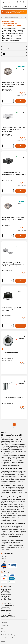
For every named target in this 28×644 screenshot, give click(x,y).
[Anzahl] (8, 101)
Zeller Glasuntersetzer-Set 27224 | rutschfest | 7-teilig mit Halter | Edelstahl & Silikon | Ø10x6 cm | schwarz (14, 309)
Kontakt (3, 561)
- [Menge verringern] (5, 101)
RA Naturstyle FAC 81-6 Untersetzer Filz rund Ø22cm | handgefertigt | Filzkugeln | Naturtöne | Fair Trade (13, 84)
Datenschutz (5, 626)
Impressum (4, 623)
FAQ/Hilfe (4, 559)
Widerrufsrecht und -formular (9, 638)
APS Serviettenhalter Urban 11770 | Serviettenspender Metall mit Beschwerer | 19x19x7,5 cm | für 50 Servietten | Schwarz (14, 174)
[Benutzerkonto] (21, 2)
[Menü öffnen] (3, 2)
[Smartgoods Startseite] (9, 2)
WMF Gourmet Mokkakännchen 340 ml (13, 397)
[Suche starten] (25, 6)
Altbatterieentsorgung (7, 632)
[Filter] (14, 54)
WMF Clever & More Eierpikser (10, 352)
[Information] (18, 2)
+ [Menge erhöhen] (11, 101)
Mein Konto (4, 556)
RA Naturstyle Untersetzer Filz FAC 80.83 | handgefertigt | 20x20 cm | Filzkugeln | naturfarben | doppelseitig (14, 219)
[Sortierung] (14, 48)
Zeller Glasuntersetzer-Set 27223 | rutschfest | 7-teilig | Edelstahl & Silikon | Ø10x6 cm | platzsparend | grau (13, 264)
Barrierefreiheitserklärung (8, 635)
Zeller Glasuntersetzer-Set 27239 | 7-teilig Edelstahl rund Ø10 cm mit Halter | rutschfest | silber (14, 129)
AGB (2, 629)
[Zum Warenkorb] (24, 2)
